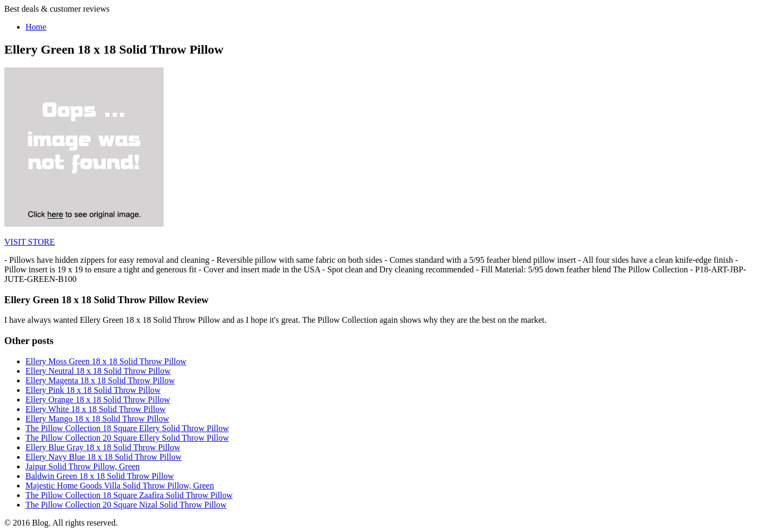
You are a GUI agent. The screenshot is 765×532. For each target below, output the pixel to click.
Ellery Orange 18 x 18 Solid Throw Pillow (98, 400)
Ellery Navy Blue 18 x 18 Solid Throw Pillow (104, 457)
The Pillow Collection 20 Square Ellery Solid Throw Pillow (127, 438)
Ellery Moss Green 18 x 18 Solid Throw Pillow (106, 361)
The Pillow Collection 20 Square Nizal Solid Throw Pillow (126, 505)
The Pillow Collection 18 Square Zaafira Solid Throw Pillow (129, 495)
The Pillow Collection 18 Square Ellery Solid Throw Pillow (127, 428)
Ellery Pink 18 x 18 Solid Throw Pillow (93, 390)
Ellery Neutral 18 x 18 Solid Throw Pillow (98, 371)
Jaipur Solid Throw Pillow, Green (83, 466)
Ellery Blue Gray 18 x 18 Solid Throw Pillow (103, 447)
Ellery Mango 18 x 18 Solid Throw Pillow (97, 419)
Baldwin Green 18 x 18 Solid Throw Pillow (100, 476)
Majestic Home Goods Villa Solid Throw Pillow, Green (120, 486)
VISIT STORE (29, 242)
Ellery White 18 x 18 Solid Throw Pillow (96, 409)
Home (36, 27)
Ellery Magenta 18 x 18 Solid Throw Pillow (100, 380)
